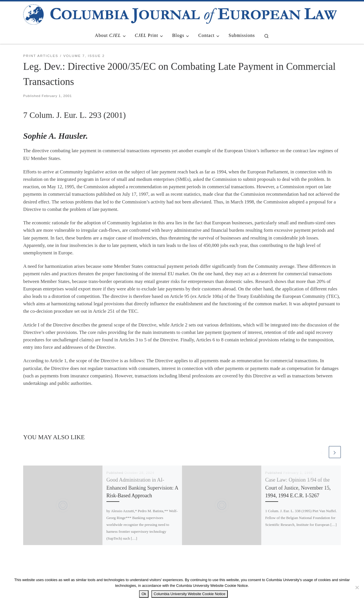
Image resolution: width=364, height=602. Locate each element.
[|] (180, 14)
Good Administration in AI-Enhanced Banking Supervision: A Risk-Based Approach (142, 488)
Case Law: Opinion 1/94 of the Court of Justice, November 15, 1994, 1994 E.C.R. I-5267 (298, 488)
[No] (357, 587)
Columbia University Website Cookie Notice (189, 594)
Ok (144, 594)
